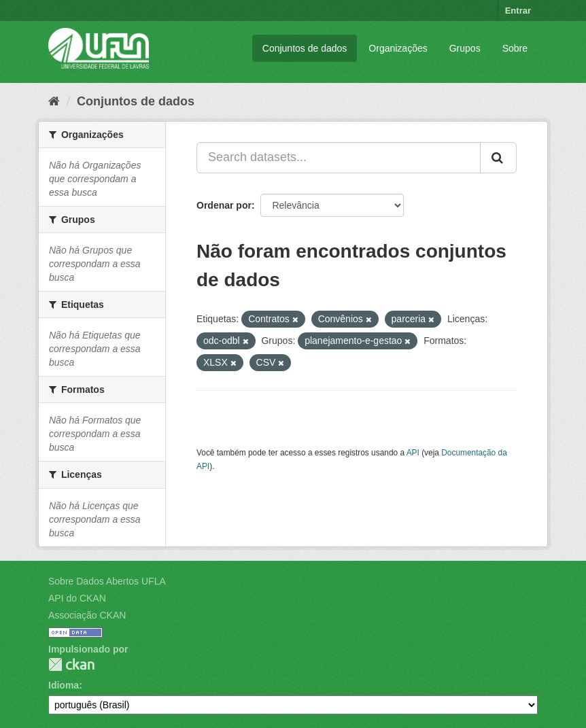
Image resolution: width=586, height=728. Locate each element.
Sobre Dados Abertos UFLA (107, 581)
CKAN (71, 664)
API (413, 453)
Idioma (64, 685)
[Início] (54, 101)
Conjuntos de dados (305, 48)
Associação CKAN (87, 615)
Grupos (465, 48)
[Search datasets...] (339, 158)
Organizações (398, 48)
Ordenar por (224, 205)
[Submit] (498, 158)
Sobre (515, 48)
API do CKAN (77, 598)
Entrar (518, 11)
